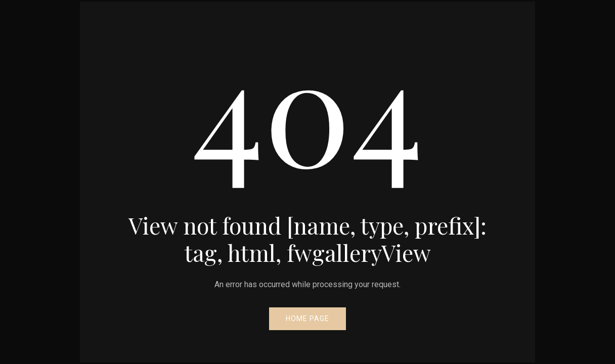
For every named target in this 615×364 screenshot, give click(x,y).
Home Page (308, 318)
